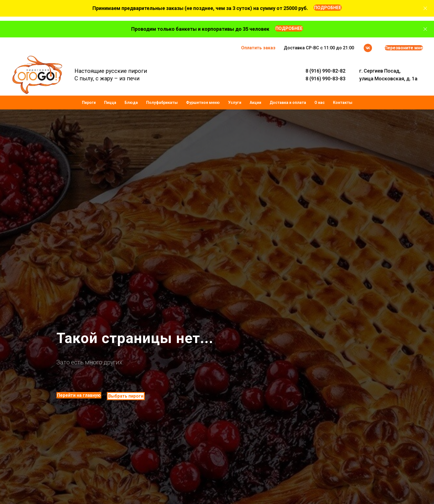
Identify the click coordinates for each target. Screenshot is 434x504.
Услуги (235, 103)
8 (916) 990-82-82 (325, 71)
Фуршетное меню (203, 103)
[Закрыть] (425, 8)
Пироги (89, 103)
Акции (255, 103)
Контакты (343, 103)
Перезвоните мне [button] (404, 48)
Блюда (131, 103)
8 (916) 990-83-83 (325, 79)
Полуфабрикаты (162, 103)
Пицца (110, 103)
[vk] (368, 48)
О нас (320, 103)
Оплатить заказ (258, 48)
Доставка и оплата (288, 103)
